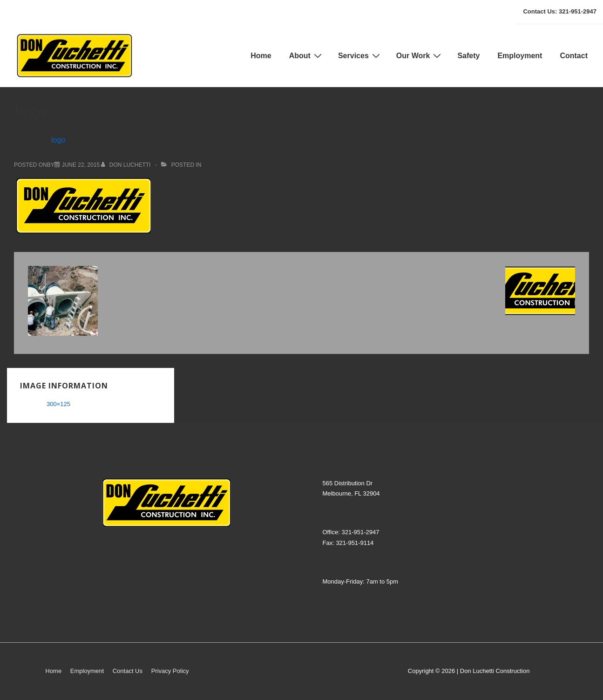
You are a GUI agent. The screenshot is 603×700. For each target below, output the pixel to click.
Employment (520, 56)
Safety (468, 56)
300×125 (58, 404)
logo (58, 140)
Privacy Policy (170, 671)
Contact (574, 56)
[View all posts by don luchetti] (126, 165)
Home (261, 56)
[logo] (81, 165)
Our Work (420, 55)
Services (360, 55)
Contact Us (128, 671)
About (307, 55)
